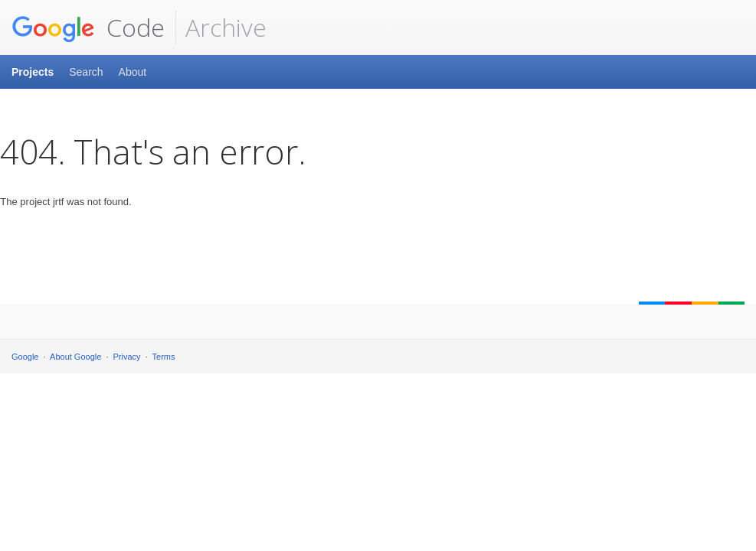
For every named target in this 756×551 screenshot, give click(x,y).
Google (25, 357)
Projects (33, 72)
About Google (75, 357)
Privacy (127, 357)
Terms (164, 357)
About (133, 72)
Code (88, 28)
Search (86, 72)
